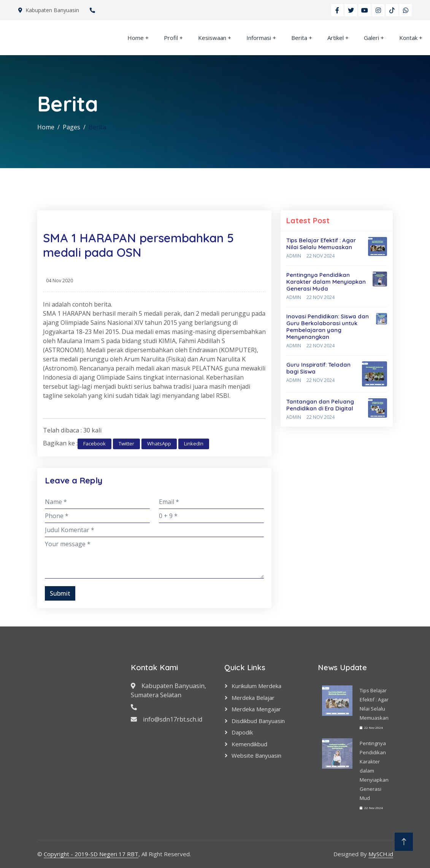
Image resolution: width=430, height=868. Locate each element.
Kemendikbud (249, 744)
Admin (294, 256)
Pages (71, 127)
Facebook (94, 444)
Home (136, 38)
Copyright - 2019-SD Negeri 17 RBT (91, 854)
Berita (299, 38)
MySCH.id (381, 854)
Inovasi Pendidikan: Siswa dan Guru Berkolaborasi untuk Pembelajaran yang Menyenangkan (328, 327)
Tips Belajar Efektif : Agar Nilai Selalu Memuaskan (321, 244)
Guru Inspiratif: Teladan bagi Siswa (318, 368)
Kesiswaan (212, 38)
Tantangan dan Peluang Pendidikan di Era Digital (320, 405)
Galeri (371, 38)
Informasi (259, 38)
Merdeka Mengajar (256, 709)
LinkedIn (194, 444)
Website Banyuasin (256, 755)
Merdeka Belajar (253, 698)
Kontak (408, 38)
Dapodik (242, 732)
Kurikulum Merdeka (256, 686)
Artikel (336, 38)
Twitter (126, 444)
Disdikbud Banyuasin (258, 721)
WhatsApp (159, 444)
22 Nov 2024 (321, 256)
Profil (171, 38)
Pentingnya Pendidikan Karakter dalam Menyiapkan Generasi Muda (326, 282)
